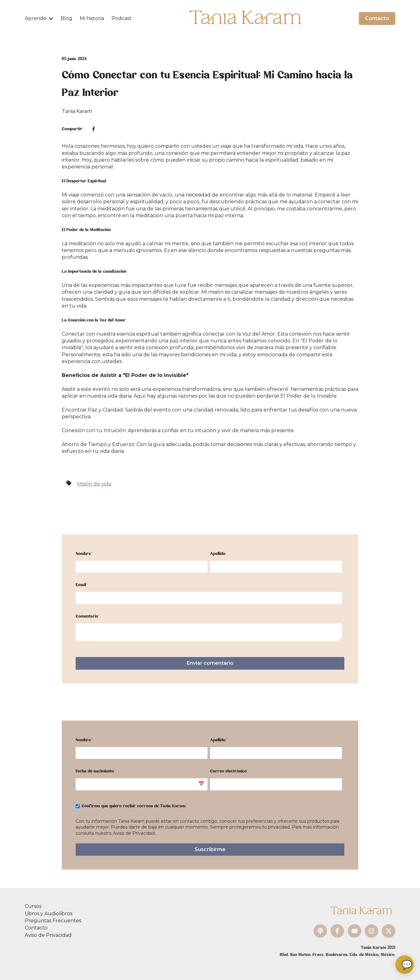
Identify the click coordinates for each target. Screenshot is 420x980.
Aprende (36, 18)
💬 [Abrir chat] (407, 965)
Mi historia (92, 18)
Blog (66, 18)
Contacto (377, 18)
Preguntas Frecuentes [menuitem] (53, 921)
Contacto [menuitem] (36, 928)
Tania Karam (77, 111)
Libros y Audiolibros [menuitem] (48, 914)
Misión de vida (94, 484)
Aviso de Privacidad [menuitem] (48, 935)
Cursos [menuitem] (33, 906)
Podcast (122, 18)
